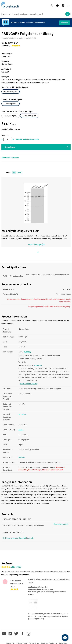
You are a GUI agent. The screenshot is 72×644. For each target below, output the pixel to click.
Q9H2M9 (22, 457)
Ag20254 (27, 352)
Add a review (16, 567)
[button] (65, 638)
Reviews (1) (6, 46)
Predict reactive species (29, 384)
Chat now (65, 23)
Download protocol (61, 524)
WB (20, 173)
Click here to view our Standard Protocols (18, 538)
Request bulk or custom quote (27, 139)
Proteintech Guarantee (10, 158)
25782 (21, 430)
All (14, 173)
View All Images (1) (36, 244)
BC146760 (38, 365)
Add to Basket (10, 147)
